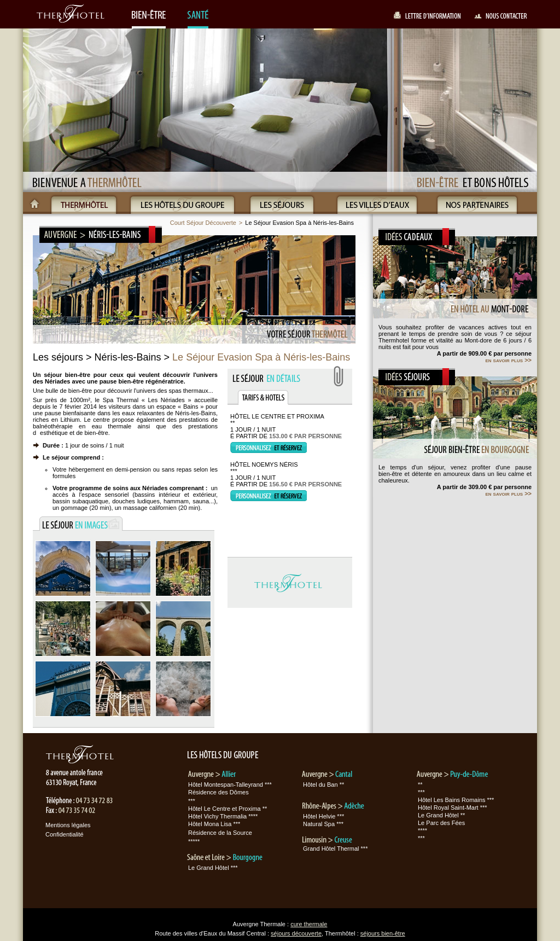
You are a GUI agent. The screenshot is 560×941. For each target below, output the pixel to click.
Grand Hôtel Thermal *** (335, 849)
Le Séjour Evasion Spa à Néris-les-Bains (299, 223)
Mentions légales (68, 825)
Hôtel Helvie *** (323, 816)
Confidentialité (65, 834)
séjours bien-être (383, 933)
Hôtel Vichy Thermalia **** (223, 816)
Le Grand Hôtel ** (441, 815)
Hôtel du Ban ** (323, 785)
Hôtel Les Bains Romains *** (456, 800)
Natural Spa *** (323, 824)
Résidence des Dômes (218, 792)
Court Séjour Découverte (203, 223)
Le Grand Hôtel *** (213, 868)
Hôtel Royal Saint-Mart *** (453, 808)
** (420, 785)
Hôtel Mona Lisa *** (214, 824)
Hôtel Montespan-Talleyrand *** (230, 785)
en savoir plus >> (508, 360)
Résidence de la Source (220, 833)
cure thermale (309, 924)
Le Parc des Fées (441, 823)
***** (194, 841)
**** (422, 830)
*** (192, 801)
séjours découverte (296, 933)
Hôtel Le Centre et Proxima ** (227, 809)
